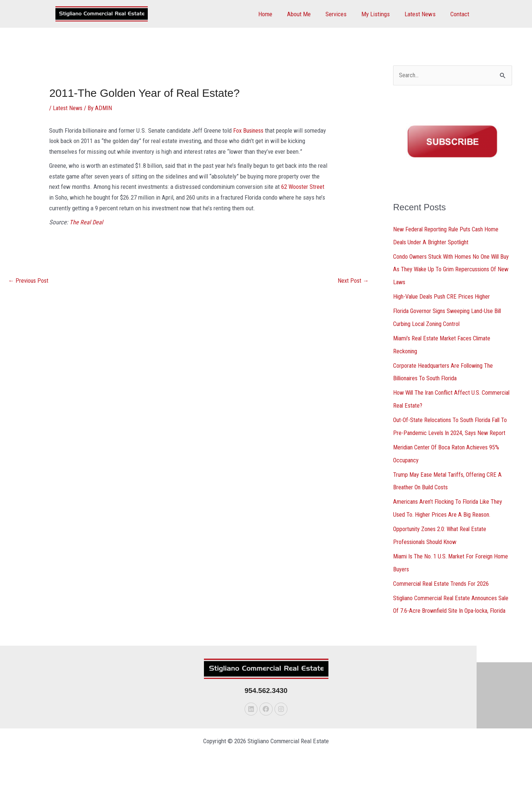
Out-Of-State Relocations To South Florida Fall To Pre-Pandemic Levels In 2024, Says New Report (449, 429)
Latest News (423, 14)
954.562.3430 (266, 708)
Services (344, 14)
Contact (461, 14)
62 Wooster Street (303, 187)
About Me (309, 14)
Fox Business (249, 130)
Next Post (353, 281)
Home (277, 14)
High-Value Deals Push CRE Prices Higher (444, 295)
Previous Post (29, 281)
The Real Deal (86, 222)
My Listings (381, 14)
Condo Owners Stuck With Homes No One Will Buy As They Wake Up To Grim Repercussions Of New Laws (452, 269)
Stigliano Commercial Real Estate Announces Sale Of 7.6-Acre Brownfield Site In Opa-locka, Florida (449, 616)
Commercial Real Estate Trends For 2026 (443, 589)
